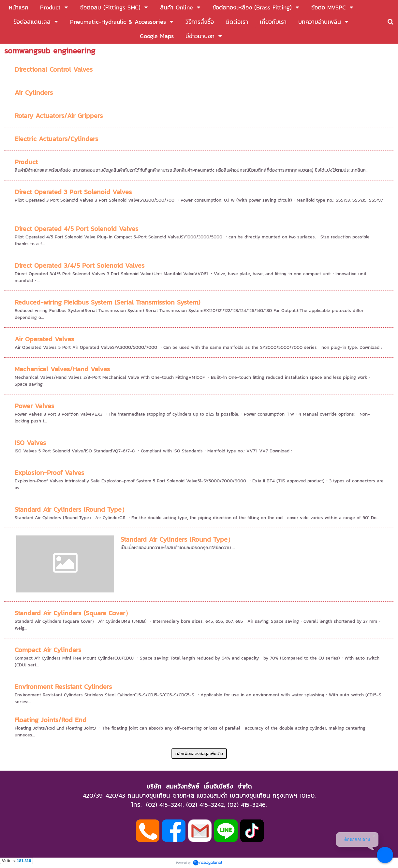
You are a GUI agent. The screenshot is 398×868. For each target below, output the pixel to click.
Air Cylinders (34, 92)
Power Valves (34, 406)
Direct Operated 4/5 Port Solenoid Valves (76, 229)
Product (26, 162)
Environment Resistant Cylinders (63, 687)
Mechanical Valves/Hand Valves (62, 369)
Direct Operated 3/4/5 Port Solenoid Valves (80, 265)
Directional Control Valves (54, 69)
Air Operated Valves (44, 339)
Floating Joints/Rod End (51, 720)
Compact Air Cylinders (48, 650)
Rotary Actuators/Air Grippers (59, 116)
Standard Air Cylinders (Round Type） (71, 509)
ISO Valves (30, 443)
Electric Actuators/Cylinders (56, 139)
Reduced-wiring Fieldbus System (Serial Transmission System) (108, 302)
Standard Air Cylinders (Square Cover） (73, 613)
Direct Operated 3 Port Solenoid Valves (73, 192)
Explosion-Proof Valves (49, 473)
